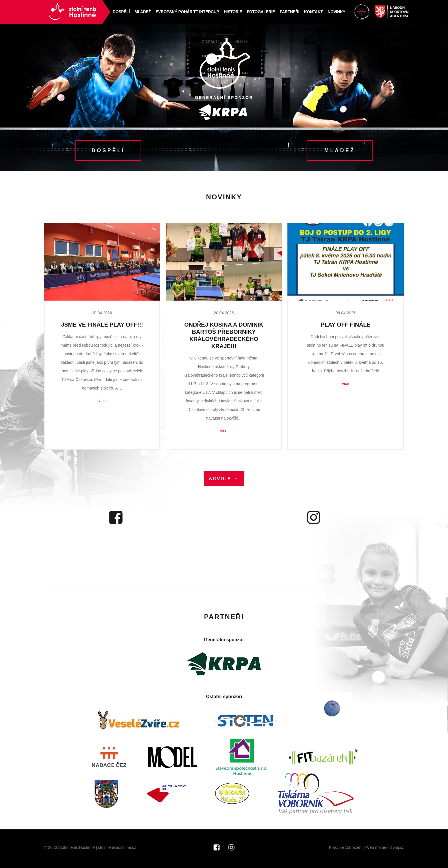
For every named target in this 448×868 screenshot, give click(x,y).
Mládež (143, 12)
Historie (233, 12)
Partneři (289, 12)
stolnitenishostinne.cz (117, 850)
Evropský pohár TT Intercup (187, 12)
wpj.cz (398, 850)
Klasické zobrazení (346, 850)
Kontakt (313, 12)
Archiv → (224, 480)
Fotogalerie (261, 12)
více (102, 403)
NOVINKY (336, 12)
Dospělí (121, 12)
